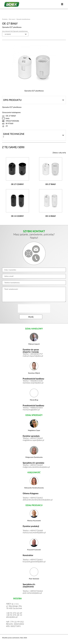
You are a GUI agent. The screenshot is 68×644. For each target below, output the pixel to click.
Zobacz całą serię (59, 153)
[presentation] (34, 309)
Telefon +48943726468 (33, 531)
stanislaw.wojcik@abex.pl (33, 383)
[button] (62, 4)
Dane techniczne (14, 134)
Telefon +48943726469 (33, 439)
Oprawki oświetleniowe (23, 19)
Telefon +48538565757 (33, 354)
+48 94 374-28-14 (14, 615)
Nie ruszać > (12, 19)
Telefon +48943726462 (33, 498)
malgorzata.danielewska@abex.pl (34, 467)
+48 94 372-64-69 (14, 614)
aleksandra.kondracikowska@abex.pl (34, 500)
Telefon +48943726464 (33, 591)
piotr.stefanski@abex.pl (32, 593)
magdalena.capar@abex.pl (34, 440)
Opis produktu (12, 100)
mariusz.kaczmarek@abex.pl (34, 533)
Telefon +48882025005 (33, 408)
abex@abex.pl (12, 617)
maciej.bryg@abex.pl (31, 410)
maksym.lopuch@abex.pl (33, 356)
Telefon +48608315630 (33, 381)
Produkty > (5, 19)
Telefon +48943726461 (33, 560)
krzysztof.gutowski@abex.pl (34, 562)
